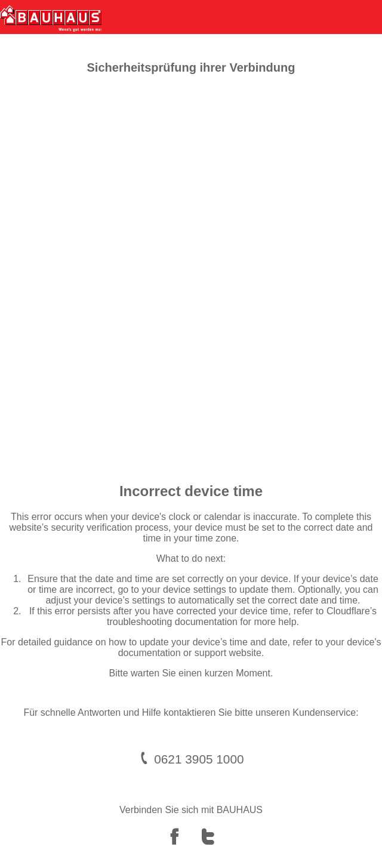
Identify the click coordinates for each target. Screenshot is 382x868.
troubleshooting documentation (172, 622)
